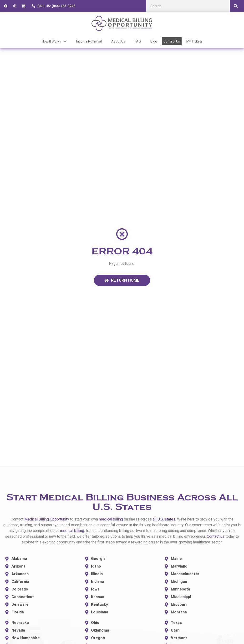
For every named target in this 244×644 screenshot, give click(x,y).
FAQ (138, 41)
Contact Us (172, 41)
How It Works (54, 41)
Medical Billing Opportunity (47, 519)
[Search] (236, 6)
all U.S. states (164, 519)
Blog (154, 41)
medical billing (111, 519)
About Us (118, 41)
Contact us (216, 536)
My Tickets (194, 41)
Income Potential (89, 41)
